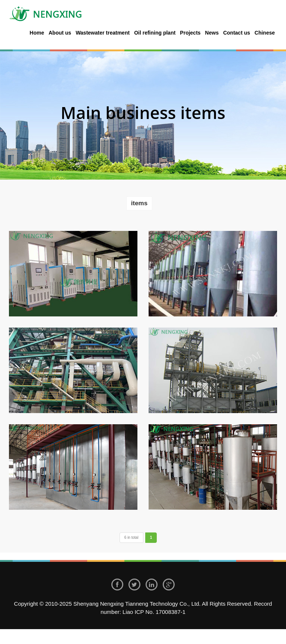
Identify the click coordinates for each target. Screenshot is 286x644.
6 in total (131, 537)
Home (37, 33)
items (139, 203)
